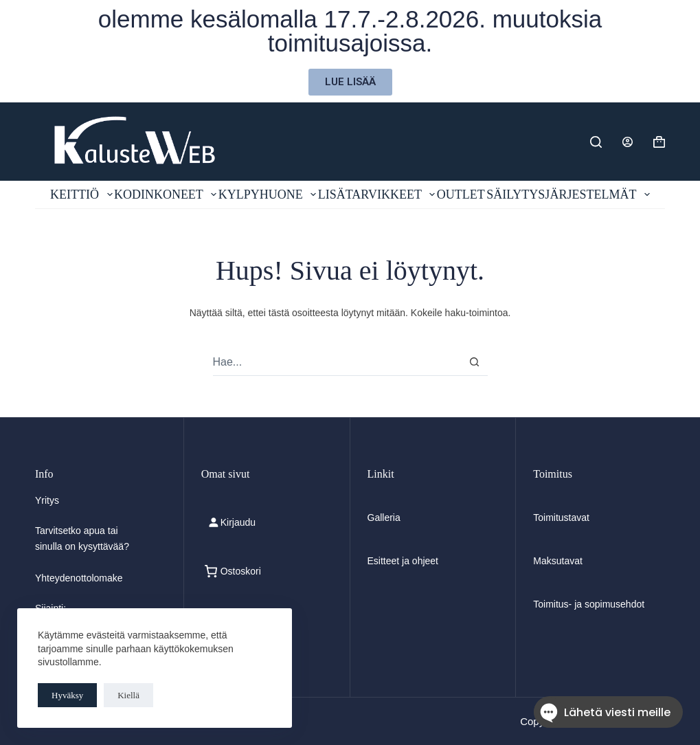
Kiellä (128, 695)
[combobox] (337, 362)
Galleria (384, 518)
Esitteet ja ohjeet (403, 561)
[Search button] (474, 362)
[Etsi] (596, 142)
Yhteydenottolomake (79, 578)
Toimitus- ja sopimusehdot (589, 604)
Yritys (47, 500)
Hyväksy (67, 695)
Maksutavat (558, 561)
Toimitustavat (561, 518)
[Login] (628, 142)
